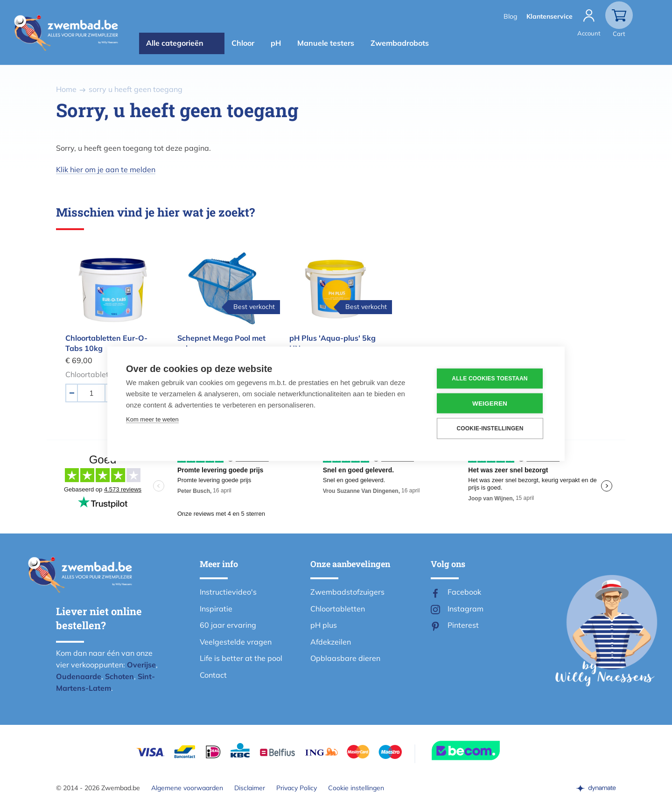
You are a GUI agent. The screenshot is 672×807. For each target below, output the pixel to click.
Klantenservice (549, 16)
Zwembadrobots (400, 43)
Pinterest (463, 625)
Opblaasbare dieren (345, 658)
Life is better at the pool (241, 658)
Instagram (465, 609)
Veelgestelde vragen (236, 642)
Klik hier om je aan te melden (106, 169)
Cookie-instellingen (490, 428)
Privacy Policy (297, 788)
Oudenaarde (79, 676)
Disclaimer (250, 788)
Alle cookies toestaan (490, 379)
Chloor (243, 43)
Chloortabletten (338, 609)
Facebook (464, 592)
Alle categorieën (175, 43)
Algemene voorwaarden (187, 788)
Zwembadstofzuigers (347, 592)
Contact (213, 675)
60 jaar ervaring (228, 625)
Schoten (119, 676)
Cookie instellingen (356, 788)
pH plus (324, 625)
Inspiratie (216, 609)
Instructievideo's (228, 592)
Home (66, 89)
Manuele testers (326, 43)
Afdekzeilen (331, 642)
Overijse (141, 665)
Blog (510, 16)
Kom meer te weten (152, 419)
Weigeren (490, 403)
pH (276, 43)
